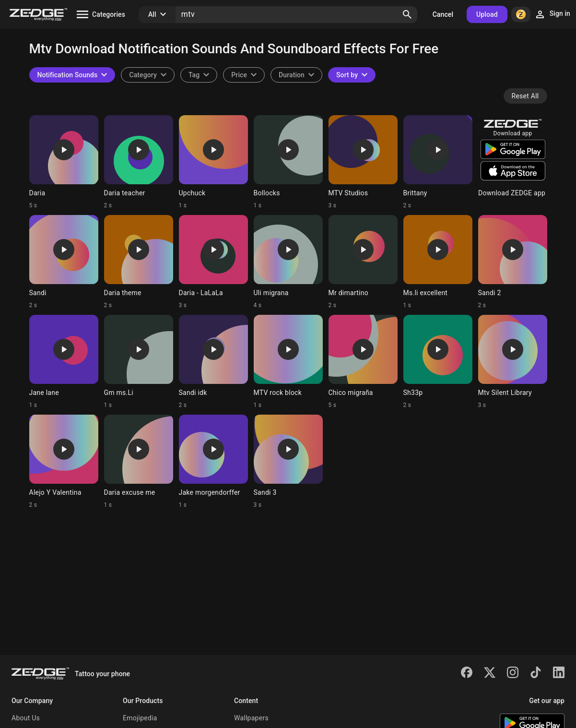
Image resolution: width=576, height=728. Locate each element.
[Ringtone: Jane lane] (64, 362)
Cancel (443, 14)
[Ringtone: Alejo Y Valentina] (64, 462)
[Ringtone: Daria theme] (139, 262)
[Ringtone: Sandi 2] (513, 262)
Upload (487, 14)
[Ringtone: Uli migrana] (288, 262)
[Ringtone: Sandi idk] (213, 362)
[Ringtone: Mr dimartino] (363, 262)
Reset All (525, 96)
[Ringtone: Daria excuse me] (139, 462)
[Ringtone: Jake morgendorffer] (213, 462)
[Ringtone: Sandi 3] (288, 462)
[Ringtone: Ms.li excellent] (438, 262)
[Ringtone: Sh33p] (438, 362)
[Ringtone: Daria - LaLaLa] (213, 262)
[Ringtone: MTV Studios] (363, 162)
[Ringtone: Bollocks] (288, 162)
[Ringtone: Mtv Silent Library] (513, 362)
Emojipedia (140, 718)
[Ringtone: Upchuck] (213, 162)
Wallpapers (251, 718)
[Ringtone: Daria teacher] (139, 162)
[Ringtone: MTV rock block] (288, 362)
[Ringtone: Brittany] (438, 162)
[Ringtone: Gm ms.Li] (139, 362)
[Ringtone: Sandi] (64, 262)
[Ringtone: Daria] (64, 162)
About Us (26, 718)
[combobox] (199, 75)
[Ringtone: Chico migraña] (363, 362)
